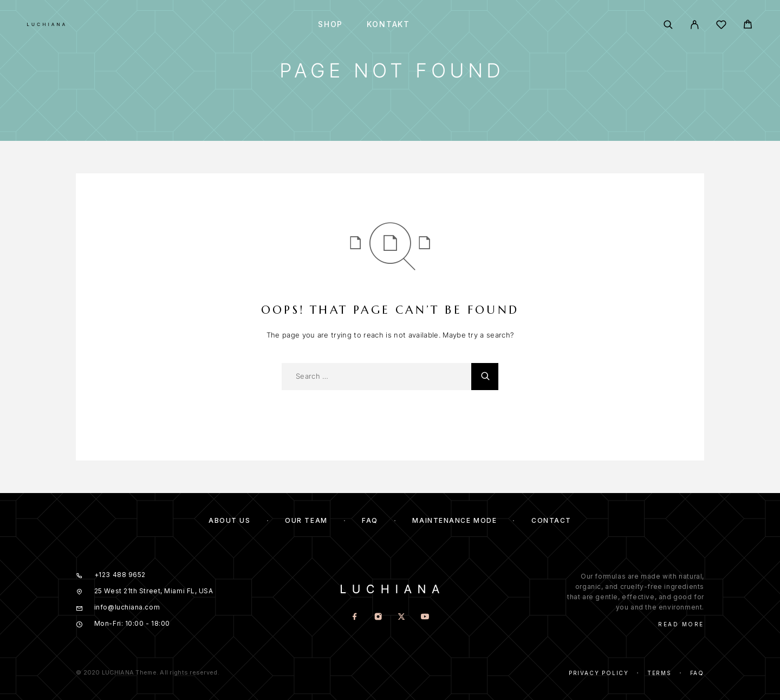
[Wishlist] (721, 26)
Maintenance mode (454, 520)
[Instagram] (378, 617)
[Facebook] (355, 617)
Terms (659, 673)
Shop (330, 24)
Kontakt (388, 24)
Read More (681, 624)
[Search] (668, 25)
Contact (551, 520)
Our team (306, 520)
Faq (697, 673)
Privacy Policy (599, 673)
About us (229, 520)
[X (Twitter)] (402, 617)
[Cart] (748, 26)
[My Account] (695, 25)
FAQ (370, 520)
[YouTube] (425, 617)
